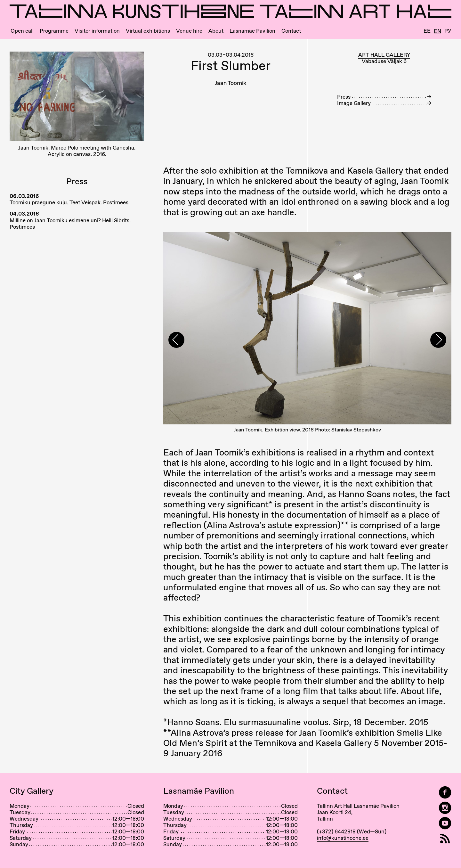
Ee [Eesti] (427, 31)
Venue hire (189, 31)
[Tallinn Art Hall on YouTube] (445, 823)
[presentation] (176, 340)
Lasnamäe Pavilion (252, 31)
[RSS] (445, 839)
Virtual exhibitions (148, 31)
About (216, 31)
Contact (291, 31)
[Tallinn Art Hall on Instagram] (445, 808)
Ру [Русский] (448, 31)
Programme (54, 31)
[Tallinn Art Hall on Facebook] (445, 793)
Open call (22, 31)
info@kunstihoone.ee (343, 838)
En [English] (437, 31)
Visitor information (97, 31)
